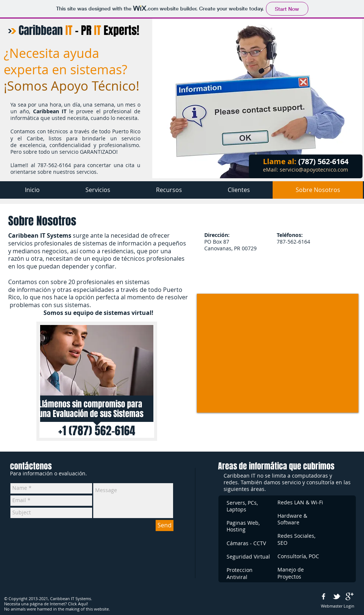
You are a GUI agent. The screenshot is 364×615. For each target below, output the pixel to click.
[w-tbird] (337, 596)
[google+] (350, 596)
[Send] (165, 525)
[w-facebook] (324, 596)
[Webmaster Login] (337, 606)
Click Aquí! (78, 604)
